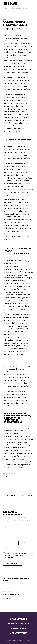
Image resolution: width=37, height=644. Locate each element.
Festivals (12, 8)
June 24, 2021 (20, 29)
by (7, 29)
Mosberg (11, 594)
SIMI (14, 640)
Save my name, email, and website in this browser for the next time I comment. (19, 555)
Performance (10, 473)
